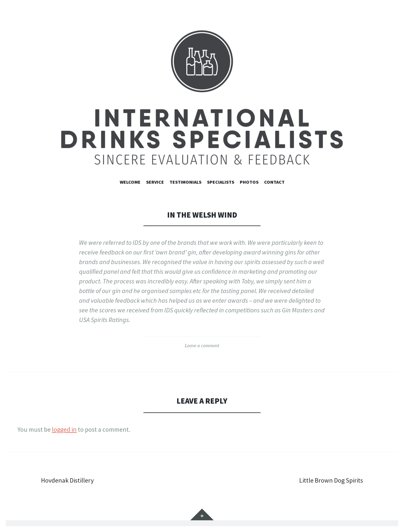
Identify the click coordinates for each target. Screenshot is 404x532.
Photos (249, 182)
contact (274, 182)
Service (155, 182)
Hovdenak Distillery (67, 480)
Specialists (221, 182)
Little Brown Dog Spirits (331, 480)
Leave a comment (202, 345)
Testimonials (185, 182)
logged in (64, 429)
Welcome (130, 182)
